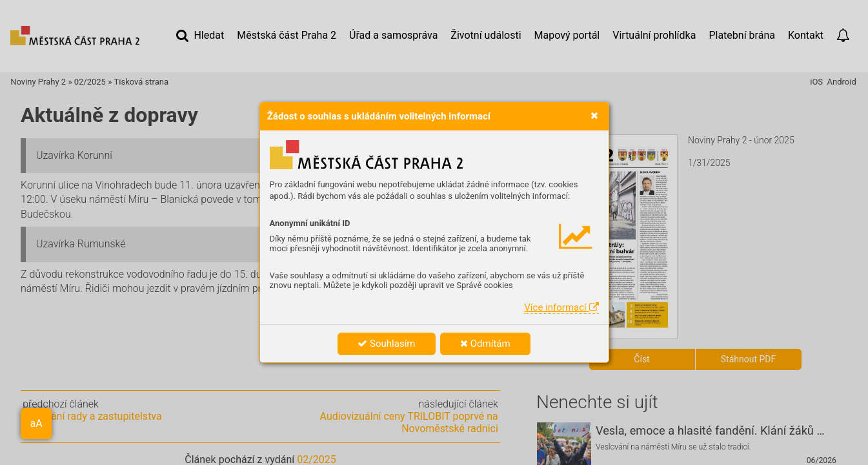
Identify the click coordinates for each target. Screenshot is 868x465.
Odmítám (485, 344)
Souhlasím (386, 344)
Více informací (561, 307)
